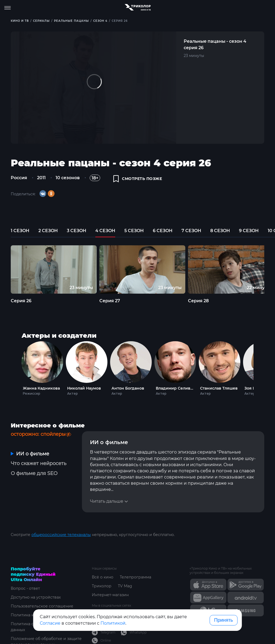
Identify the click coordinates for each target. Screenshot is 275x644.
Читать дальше (107, 501)
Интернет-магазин (110, 595)
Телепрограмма (135, 577)
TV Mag (125, 586)
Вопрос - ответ (25, 588)
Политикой (113, 623)
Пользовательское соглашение (42, 606)
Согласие (50, 623)
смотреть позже (138, 179)
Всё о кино (103, 577)
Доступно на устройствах (36, 597)
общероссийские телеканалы (61, 535)
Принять (223, 620)
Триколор (102, 586)
